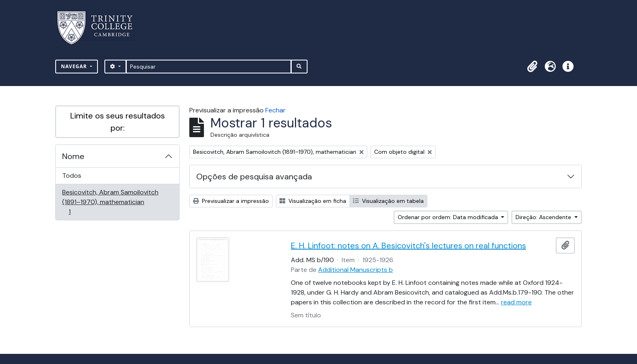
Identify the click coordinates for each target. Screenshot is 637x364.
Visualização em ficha (313, 201)
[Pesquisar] (209, 67)
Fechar (275, 110)
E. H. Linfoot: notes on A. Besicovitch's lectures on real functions (408, 246)
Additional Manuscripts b (355, 270)
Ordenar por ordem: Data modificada (449, 217)
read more (516, 302)
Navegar (75, 66)
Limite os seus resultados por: (118, 122)
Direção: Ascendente (544, 217)
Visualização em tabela (388, 201)
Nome (73, 156)
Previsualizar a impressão (231, 201)
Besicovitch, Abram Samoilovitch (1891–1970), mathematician (110, 202)
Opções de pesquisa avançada (254, 177)
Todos (72, 176)
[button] (532, 67)
